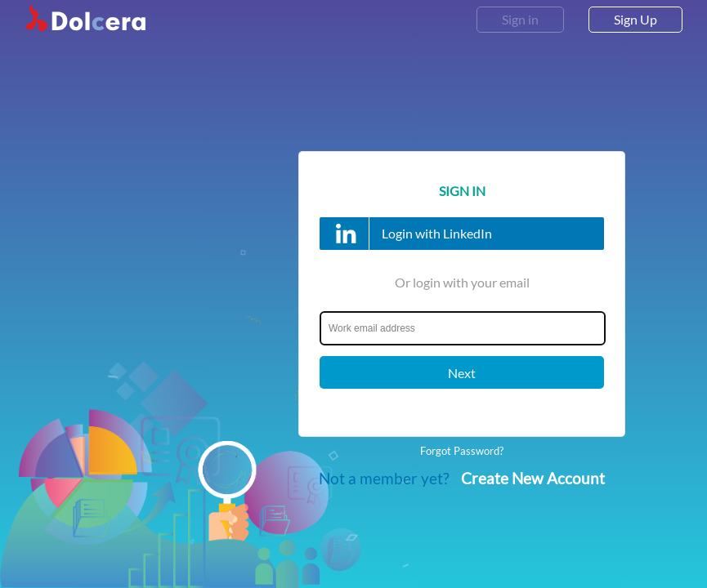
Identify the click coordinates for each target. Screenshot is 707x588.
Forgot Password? (462, 451)
